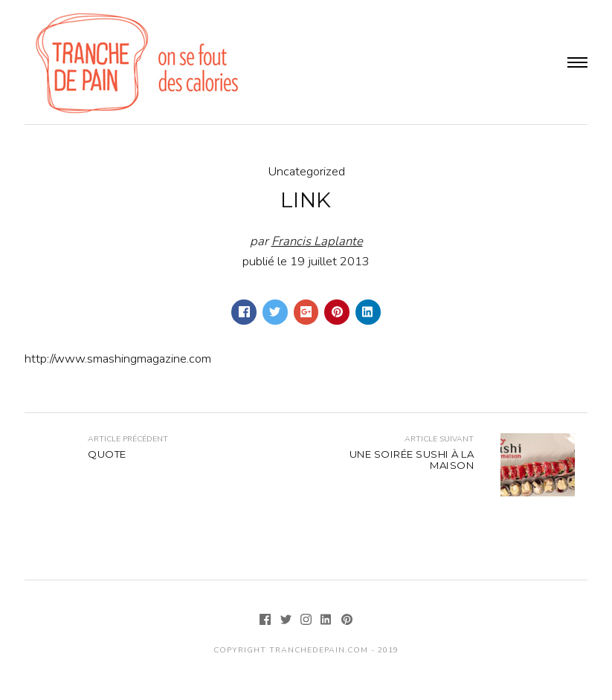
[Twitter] (287, 621)
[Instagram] (307, 621)
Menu (577, 62)
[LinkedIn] (328, 621)
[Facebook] (267, 621)
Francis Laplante (317, 241)
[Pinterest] (346, 621)
